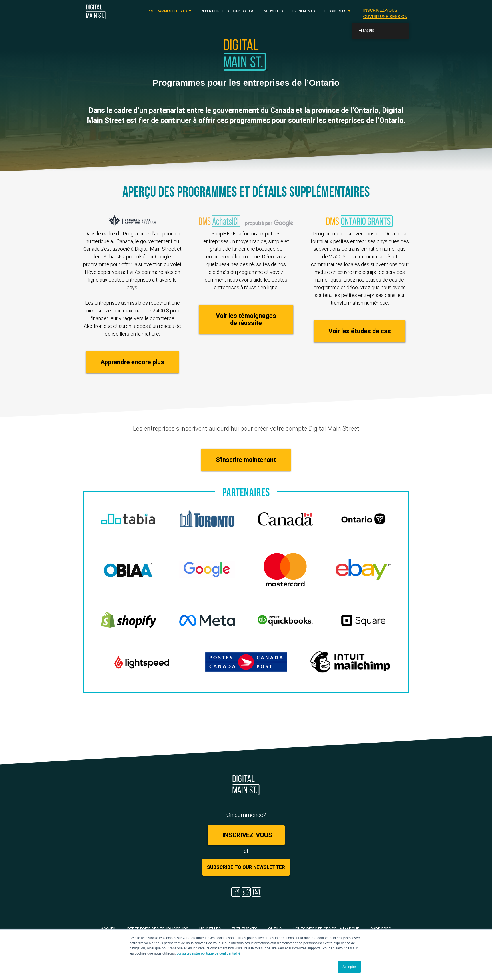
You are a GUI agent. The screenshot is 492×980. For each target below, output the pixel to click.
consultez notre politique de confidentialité (209, 953)
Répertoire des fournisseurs (227, 11)
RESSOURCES (335, 11)
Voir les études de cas (360, 331)
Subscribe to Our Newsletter (246, 867)
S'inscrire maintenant (246, 460)
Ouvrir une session (385, 17)
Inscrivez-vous (380, 10)
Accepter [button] (349, 967)
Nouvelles (273, 11)
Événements (304, 11)
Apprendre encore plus (132, 362)
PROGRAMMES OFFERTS (167, 11)
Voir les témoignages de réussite (246, 319)
